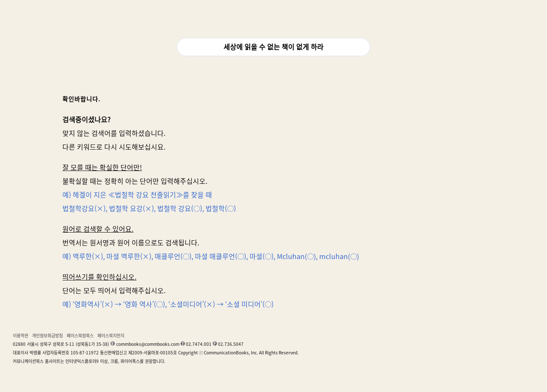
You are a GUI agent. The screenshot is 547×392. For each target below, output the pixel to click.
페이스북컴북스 (80, 336)
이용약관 (21, 336)
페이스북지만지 (111, 336)
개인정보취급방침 (47, 336)
